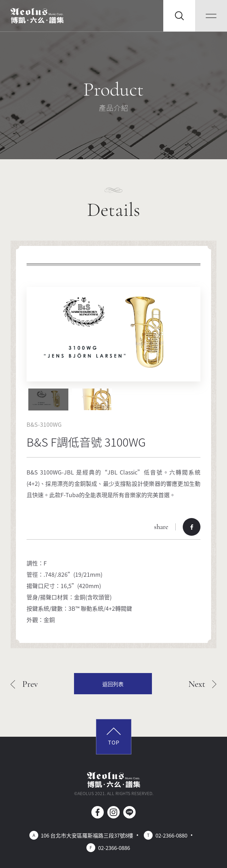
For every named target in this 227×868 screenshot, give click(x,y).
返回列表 (113, 684)
